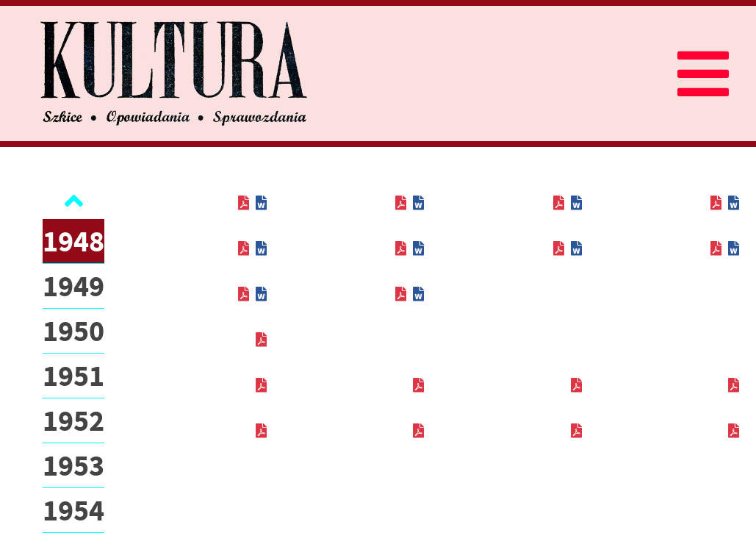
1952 (73, 420)
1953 (73, 465)
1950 (73, 331)
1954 (73, 510)
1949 (73, 286)
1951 (73, 376)
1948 (73, 241)
